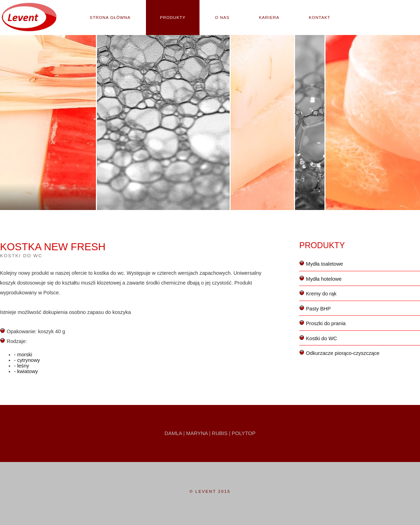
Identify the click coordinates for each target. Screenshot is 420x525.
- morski (23, 355)
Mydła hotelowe (324, 279)
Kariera (269, 17)
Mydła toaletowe (324, 264)
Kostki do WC (321, 338)
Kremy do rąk (321, 294)
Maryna (197, 433)
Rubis (220, 433)
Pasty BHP (318, 309)
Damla (173, 433)
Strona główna (110, 17)
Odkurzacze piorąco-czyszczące (343, 353)
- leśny (22, 366)
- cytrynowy (27, 360)
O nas (222, 17)
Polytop (244, 433)
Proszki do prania (326, 323)
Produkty (173, 17)
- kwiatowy (26, 371)
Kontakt (319, 17)
